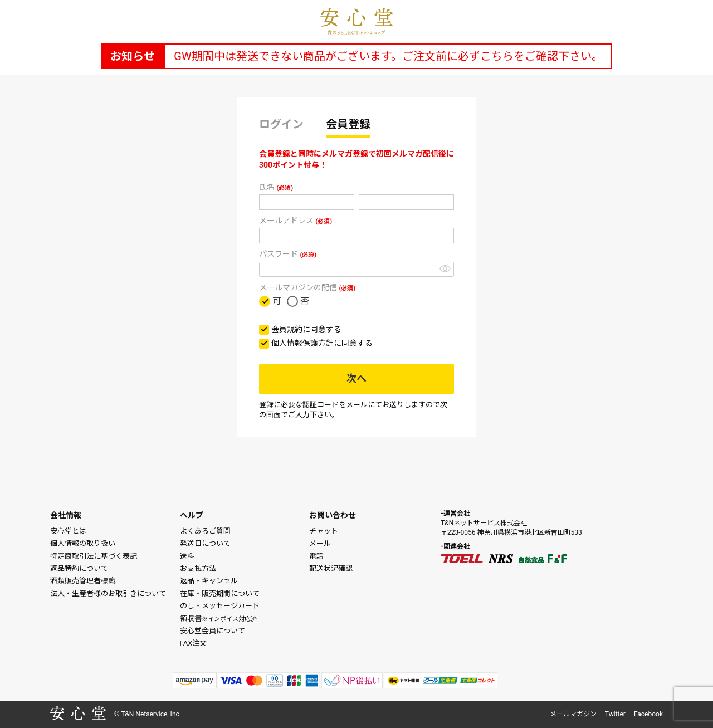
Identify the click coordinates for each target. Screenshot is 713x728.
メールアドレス (296, 221)
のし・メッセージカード (220, 606)
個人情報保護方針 (302, 343)
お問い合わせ (333, 515)
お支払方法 (198, 568)
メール (320, 543)
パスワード (288, 254)
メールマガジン (573, 714)
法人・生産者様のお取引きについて (108, 593)
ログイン (281, 124)
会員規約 (287, 329)
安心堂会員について (213, 631)
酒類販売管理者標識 (83, 581)
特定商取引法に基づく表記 (94, 556)
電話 (316, 556)
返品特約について (79, 568)
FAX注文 (194, 643)
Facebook (648, 714)
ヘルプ (192, 515)
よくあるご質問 (205, 531)
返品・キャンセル (209, 581)
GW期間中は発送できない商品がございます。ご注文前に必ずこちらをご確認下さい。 (388, 56)
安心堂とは (68, 531)
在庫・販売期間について (220, 593)
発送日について (205, 543)
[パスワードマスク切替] (445, 269)
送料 (187, 556)
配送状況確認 (331, 568)
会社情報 (66, 515)
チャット (324, 531)
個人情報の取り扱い (83, 543)
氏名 (276, 187)
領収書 (218, 619)
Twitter (615, 714)
